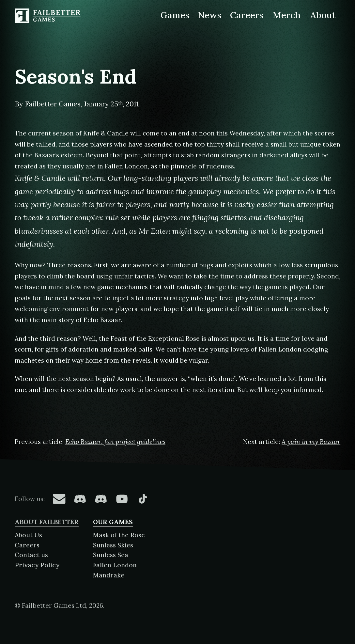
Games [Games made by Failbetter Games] (175, 15)
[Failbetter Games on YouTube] (122, 499)
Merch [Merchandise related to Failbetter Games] (287, 15)
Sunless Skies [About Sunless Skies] (113, 545)
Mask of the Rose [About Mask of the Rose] (119, 535)
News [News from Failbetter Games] (210, 15)
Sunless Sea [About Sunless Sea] (111, 555)
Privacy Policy (37, 565)
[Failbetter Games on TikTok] (143, 499)
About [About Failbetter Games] (323, 15)
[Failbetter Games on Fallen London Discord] (80, 499)
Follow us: (30, 499)
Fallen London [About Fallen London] (115, 565)
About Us (28, 535)
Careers (27, 545)
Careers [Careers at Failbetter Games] (247, 15)
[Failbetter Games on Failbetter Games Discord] (101, 499)
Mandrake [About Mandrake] (109, 575)
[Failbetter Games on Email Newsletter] (59, 499)
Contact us (31, 555)
